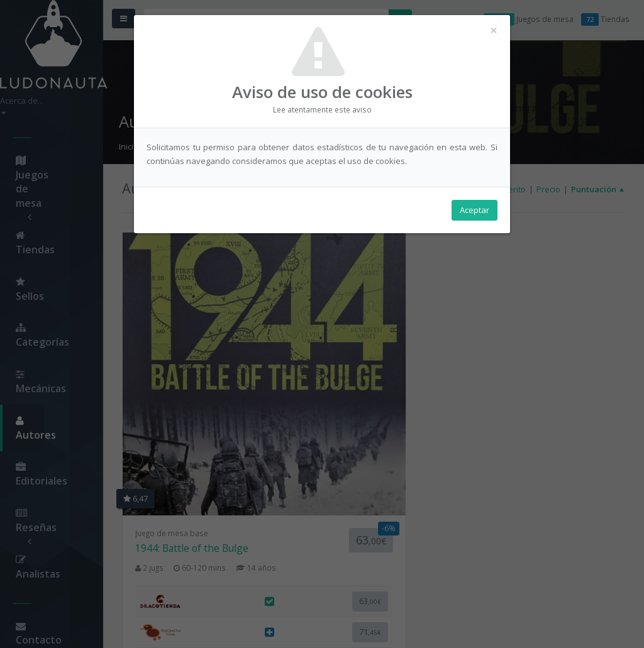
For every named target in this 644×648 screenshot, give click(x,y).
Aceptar (475, 214)
